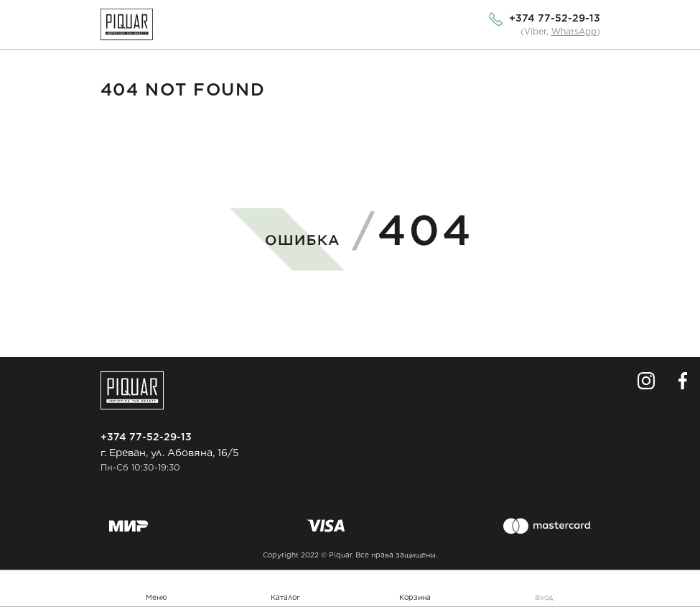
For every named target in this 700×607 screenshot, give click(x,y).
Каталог (285, 597)
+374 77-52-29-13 (555, 18)
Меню (157, 597)
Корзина (415, 597)
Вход (544, 597)
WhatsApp (574, 31)
